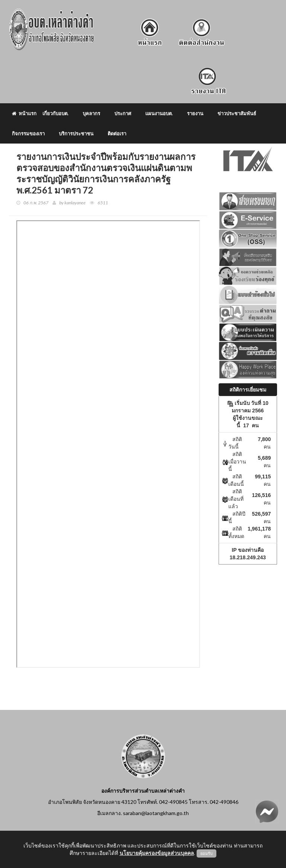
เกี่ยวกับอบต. (55, 113)
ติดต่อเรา (117, 133)
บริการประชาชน (76, 133)
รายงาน (195, 113)
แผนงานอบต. (159, 113)
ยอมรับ (206, 853)
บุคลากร (91, 113)
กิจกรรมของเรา (28, 133)
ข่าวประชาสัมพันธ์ (237, 113)
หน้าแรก (24, 113)
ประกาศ (123, 113)
